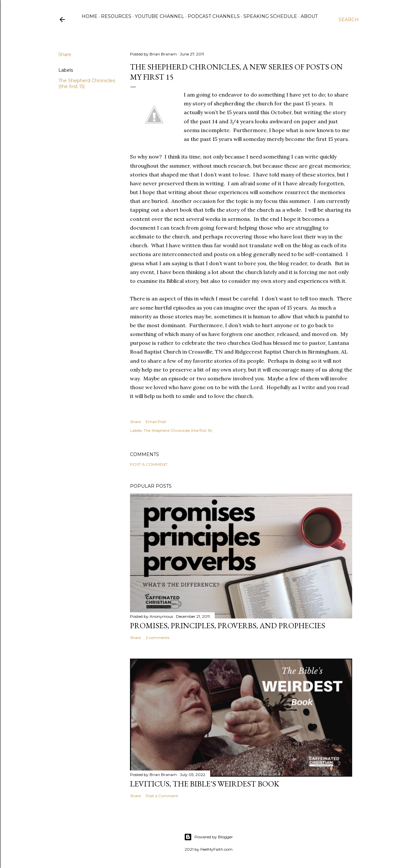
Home (90, 16)
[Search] (349, 20)
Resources (116, 16)
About (309, 16)
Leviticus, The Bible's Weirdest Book (205, 784)
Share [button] (65, 54)
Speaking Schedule (270, 16)
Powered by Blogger (208, 837)
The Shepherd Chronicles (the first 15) (178, 430)
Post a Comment (149, 464)
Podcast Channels (214, 16)
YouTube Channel (159, 16)
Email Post (156, 422)
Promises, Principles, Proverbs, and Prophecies (228, 625)
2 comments (158, 638)
